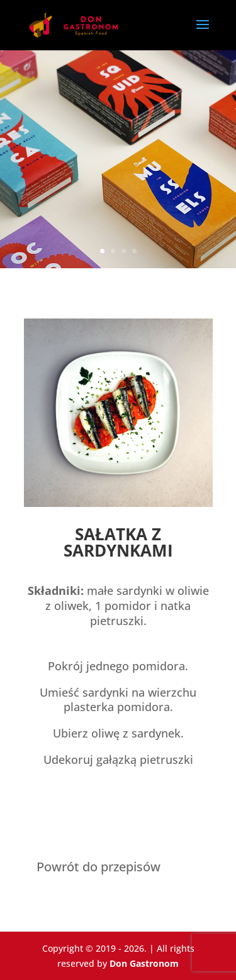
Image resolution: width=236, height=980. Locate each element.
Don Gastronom (144, 963)
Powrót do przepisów (98, 867)
